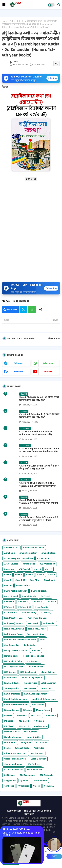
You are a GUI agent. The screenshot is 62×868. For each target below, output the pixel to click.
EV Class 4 (9, 602)
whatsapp (48, 363)
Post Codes (39, 748)
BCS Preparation (47, 564)
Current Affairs (23, 585)
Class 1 (38, 569)
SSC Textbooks (47, 775)
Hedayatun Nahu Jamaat (16, 650)
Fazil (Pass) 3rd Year (14, 623)
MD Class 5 (24, 721)
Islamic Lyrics (30, 683)
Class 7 (52, 575)
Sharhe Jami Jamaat (14, 764)
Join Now (52, 78)
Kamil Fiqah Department (16, 699)
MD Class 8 (24, 726)
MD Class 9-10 (40, 726)
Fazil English (49, 623)
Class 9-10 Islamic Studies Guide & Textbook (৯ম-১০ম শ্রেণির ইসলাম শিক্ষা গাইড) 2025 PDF (38, 486)
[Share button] (41, 309)
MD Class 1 (22, 715)
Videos (36, 786)
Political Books (17, 21)
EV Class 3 (45, 596)
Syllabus (24, 780)
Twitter (23, 309)
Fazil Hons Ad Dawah (14, 629)
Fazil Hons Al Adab (37, 629)
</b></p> (31, 230)
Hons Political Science (33, 656)
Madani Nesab (43, 710)
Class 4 (19, 575)
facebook (19, 371)
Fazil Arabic (33, 623)
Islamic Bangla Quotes (32, 678)
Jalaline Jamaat (49, 683)
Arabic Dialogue (49, 553)
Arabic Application (28, 553)
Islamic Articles (48, 672)
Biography (9, 569)
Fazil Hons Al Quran (13, 634)
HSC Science (10, 672)
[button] (59, 5)
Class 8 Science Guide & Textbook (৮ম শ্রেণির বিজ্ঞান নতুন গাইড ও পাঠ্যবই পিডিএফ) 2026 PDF (39, 520)
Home (4, 21)
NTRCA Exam (10, 743)
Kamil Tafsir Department (16, 705)
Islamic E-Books (12, 683)
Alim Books (10, 553)
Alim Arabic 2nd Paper (34, 548)
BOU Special (24, 569)
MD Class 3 (51, 715)
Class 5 (30, 575)
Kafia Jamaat (30, 688)
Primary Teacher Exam (15, 753)
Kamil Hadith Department (44, 699)
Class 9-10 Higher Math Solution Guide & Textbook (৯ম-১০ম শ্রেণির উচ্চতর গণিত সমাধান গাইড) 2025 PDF (39, 452)
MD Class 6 (39, 721)
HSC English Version (14, 667)
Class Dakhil (50, 580)
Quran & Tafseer (38, 759)
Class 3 (8, 575)
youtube (48, 371)
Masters (8, 715)
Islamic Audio (11, 678)
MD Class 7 (9, 726)
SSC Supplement (28, 775)
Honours (36, 650)
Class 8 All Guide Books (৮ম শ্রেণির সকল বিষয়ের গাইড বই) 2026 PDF (39, 416)
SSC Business (34, 764)
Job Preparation (12, 688)
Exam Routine (11, 613)
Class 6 (41, 575)
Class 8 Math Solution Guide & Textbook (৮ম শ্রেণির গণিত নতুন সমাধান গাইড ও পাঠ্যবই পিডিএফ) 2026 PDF (39, 503)
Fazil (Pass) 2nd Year (38, 618)
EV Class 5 (23, 602)
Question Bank (37, 753)
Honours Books (11, 656)
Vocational (49, 786)
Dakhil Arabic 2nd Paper (16, 591)
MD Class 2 (36, 715)
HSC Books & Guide (13, 661)
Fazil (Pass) (46, 613)
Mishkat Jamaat (12, 732)
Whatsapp (32, 309)
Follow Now (51, 288)
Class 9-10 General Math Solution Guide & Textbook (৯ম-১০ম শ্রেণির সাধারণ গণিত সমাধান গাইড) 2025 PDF (38, 434)
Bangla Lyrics (29, 564)
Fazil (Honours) (29, 613)
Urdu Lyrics (24, 786)
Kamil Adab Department (36, 694)
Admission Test (11, 548)
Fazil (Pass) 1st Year (14, 618)
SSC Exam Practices (13, 770)
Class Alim (34, 580)
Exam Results (42, 607)
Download (31, 179)
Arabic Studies (11, 564)
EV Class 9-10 (25, 607)
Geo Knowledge (12, 645)
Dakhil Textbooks (39, 591)
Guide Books (29, 645)
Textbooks (9, 786)
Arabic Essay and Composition (19, 558)
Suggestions (10, 780)
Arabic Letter (43, 558)
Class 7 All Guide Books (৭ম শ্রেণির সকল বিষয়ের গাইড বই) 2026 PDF (39, 399)
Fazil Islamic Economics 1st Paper (20, 640)
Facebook (12, 309)
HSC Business (33, 661)
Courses (8, 585)
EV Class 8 (9, 607)
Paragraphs (26, 743)
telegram (19, 363)
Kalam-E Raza (47, 688)
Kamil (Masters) (12, 694)
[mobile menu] (4, 5)
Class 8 (8, 580)
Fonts (43, 640)
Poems (7, 748)
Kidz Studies (38, 705)
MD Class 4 (9, 721)
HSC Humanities (35, 667)
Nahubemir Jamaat (13, 737)
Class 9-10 (20, 580)
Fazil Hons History (36, 634)
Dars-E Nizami (11, 596)
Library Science (12, 710)
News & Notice (34, 737)
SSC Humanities (35, 770)
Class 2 (49, 569)
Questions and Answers (15, 759)
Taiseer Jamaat (40, 780)
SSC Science (10, 775)
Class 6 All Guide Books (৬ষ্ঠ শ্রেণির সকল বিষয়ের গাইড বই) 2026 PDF (39, 467)
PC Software (41, 743)
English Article (29, 596)
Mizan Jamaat (31, 732)
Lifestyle (28, 710)
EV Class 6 (37, 602)
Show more (54, 338)
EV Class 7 (51, 602)
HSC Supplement (28, 672)
